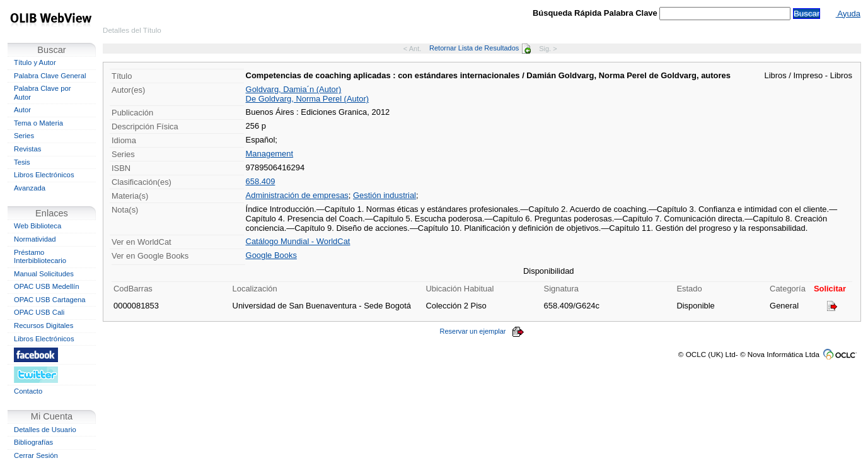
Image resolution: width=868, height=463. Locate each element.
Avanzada (30, 188)
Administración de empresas (297, 195)
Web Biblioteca (38, 226)
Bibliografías (33, 442)
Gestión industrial (385, 195)
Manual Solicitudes (44, 274)
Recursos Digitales (43, 325)
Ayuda (848, 14)
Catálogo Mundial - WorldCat (298, 241)
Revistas (27, 149)
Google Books (271, 255)
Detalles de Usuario (45, 430)
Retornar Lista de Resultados (480, 48)
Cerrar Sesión (36, 455)
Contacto (28, 391)
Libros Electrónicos (44, 175)
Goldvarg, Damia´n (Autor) (294, 89)
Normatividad (35, 239)
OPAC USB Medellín (47, 286)
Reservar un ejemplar (482, 331)
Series (24, 136)
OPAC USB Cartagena (50, 300)
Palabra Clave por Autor (43, 93)
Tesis (22, 162)
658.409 (261, 181)
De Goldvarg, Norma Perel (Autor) (308, 99)
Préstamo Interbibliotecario (40, 257)
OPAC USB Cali (39, 312)
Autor (22, 110)
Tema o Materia (38, 123)
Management (270, 154)
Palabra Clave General (50, 76)
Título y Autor (35, 62)
